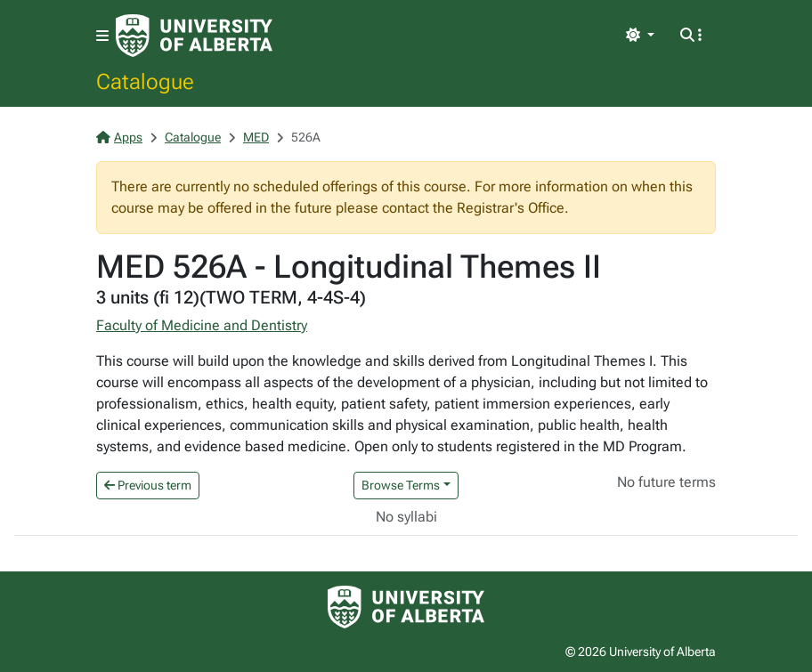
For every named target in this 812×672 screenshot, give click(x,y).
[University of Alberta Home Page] (194, 36)
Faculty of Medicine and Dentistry (202, 325)
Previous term (148, 485)
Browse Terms (401, 485)
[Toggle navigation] (102, 36)
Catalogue (145, 81)
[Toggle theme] (640, 36)
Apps (119, 137)
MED (256, 137)
